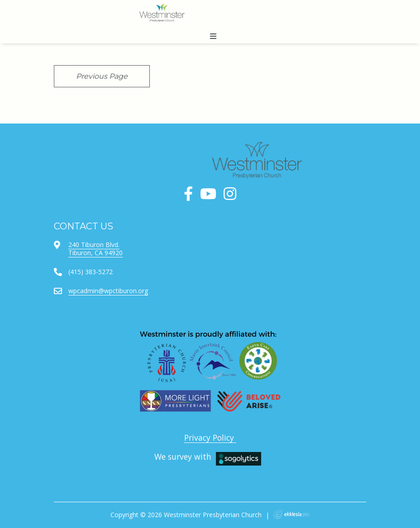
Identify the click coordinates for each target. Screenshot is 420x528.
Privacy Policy (210, 438)
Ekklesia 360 (291, 514)
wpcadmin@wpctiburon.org (108, 291)
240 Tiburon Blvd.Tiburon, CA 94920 (95, 249)
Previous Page (102, 76)
